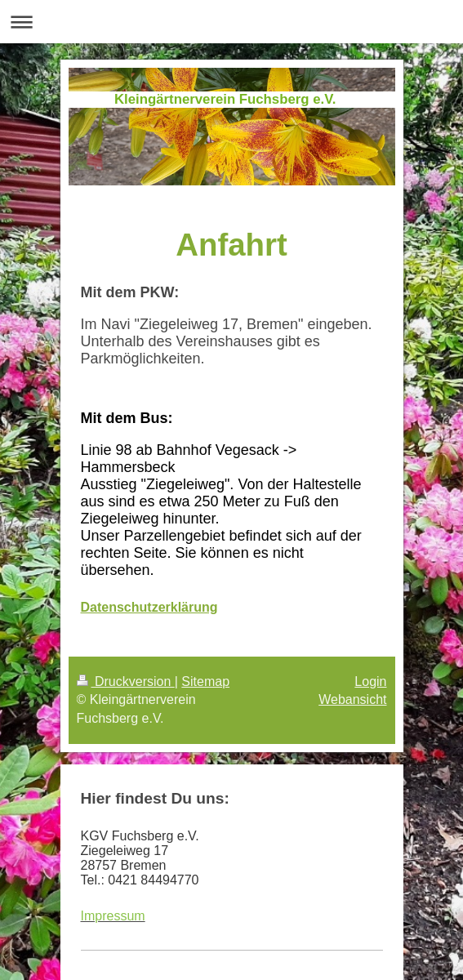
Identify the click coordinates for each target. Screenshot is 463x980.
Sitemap (205, 682)
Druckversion (126, 682)
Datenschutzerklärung (149, 607)
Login (370, 682)
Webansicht (352, 699)
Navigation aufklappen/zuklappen (231, 22)
